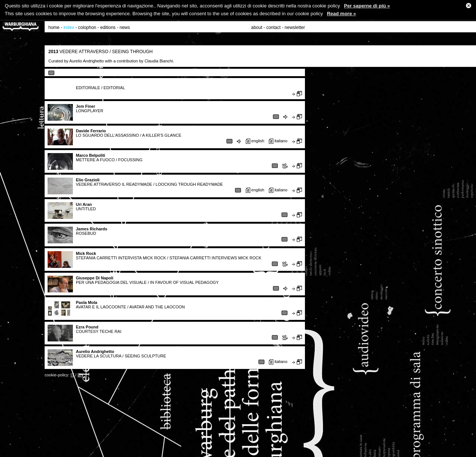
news (125, 27)
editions (108, 27)
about (257, 27)
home (54, 27)
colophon (87, 27)
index (69, 27)
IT (73, 375)
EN (80, 375)
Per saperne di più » (367, 6)
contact (274, 27)
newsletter (295, 27)
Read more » (341, 14)
